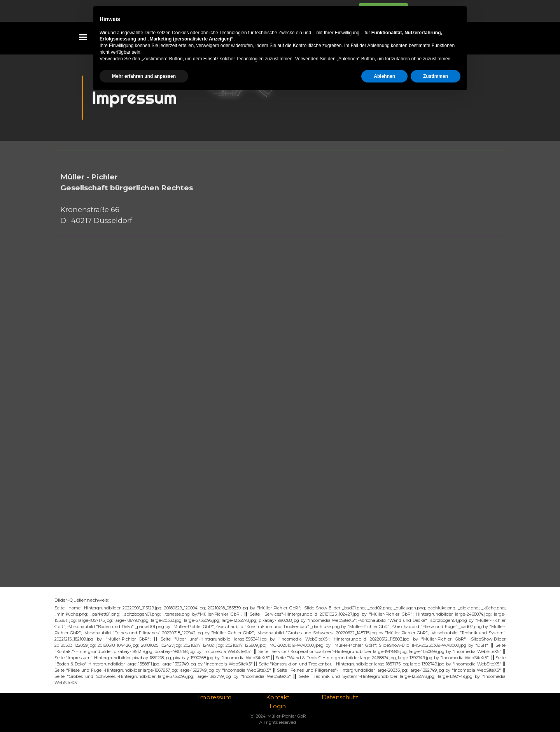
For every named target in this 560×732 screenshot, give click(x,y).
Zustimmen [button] (436, 711)
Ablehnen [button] (384, 711)
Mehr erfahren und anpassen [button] (144, 711)
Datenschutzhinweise (319, 11)
